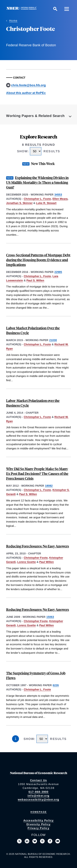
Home (13, 21)
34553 (58, 195)
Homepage (39, 812)
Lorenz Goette (27, 562)
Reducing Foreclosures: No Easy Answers (38, 546)
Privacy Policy (38, 828)
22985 (58, 272)
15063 (50, 617)
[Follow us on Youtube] (58, 841)
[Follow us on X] (19, 841)
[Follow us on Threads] (42, 841)
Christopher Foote (36, 558)
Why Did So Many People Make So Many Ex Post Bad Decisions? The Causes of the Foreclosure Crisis (37, 473)
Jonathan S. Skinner (19, 203)
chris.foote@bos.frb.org (28, 85)
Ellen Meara (60, 199)
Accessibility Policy (39, 820)
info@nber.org (38, 796)
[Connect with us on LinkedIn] (27, 841)
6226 (56, 685)
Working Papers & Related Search (35, 116)
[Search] (55, 9)
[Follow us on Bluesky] (35, 841)
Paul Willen (47, 562)
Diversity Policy (38, 824)
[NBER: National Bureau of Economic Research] (22, 9)
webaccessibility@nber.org (38, 799)
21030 (53, 340)
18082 (49, 486)
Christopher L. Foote (37, 199)
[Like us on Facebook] (50, 841)
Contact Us (39, 780)
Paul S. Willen (35, 280)
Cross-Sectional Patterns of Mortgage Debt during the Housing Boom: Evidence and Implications (38, 260)
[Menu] (67, 9)
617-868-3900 (39, 792)
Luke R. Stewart (46, 203)
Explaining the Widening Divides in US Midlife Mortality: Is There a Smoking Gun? (37, 182)
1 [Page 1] (16, 739)
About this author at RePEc (26, 93)
